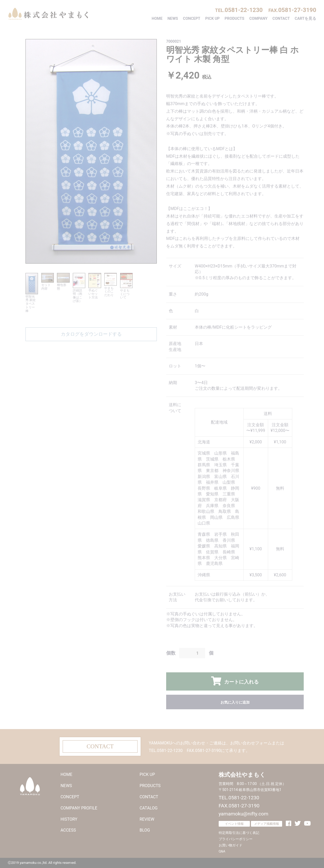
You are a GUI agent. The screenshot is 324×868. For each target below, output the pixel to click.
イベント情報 (234, 824)
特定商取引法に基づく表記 (239, 833)
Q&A (222, 851)
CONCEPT (192, 18)
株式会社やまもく (48, 14)
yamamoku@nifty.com (244, 814)
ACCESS (68, 830)
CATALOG (149, 808)
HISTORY (69, 819)
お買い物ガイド (231, 845)
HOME (157, 18)
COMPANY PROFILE (79, 808)
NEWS (173, 18)
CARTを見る (305, 18)
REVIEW (147, 819)
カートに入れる (241, 682)
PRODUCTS (235, 18)
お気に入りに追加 (235, 702)
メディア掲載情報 (267, 824)
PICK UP (212, 18)
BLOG (145, 830)
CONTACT (281, 18)
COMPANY (258, 18)
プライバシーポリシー (236, 839)
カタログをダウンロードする (91, 334)
